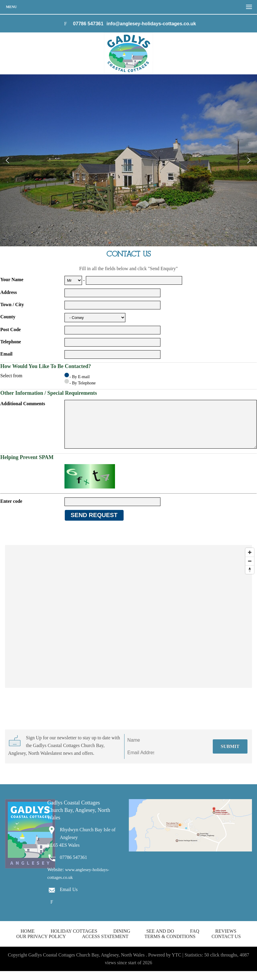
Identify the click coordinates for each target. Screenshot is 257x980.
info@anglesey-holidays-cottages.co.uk (151, 24)
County (8, 317)
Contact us (226, 945)
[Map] (128, 625)
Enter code (11, 510)
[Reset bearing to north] (250, 579)
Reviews (226, 940)
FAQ (195, 940)
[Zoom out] (250, 570)
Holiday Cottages (74, 940)
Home (27, 940)
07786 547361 (88, 24)
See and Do (160, 940)
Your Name (12, 280)
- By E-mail (80, 377)
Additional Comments (23, 404)
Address (9, 292)
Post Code (11, 329)
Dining (122, 940)
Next (249, 161)
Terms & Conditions (170, 945)
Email (6, 354)
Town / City (12, 305)
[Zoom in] (250, 561)
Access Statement (105, 945)
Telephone (11, 342)
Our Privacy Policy (41, 945)
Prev (8, 161)
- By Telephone (83, 383)
